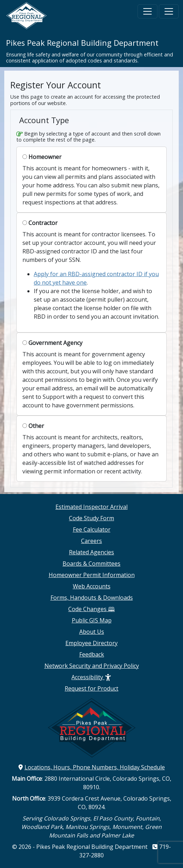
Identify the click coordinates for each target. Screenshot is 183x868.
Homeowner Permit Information (92, 575)
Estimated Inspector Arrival (91, 507)
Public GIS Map (92, 620)
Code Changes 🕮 (91, 609)
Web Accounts (92, 586)
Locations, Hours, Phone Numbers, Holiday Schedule (92, 767)
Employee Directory (91, 643)
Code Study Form (91, 518)
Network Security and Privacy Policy (92, 666)
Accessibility (91, 677)
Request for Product (91, 688)
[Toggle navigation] (147, 11)
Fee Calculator (92, 529)
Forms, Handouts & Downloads (92, 598)
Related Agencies (91, 552)
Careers (91, 541)
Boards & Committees (91, 564)
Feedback (92, 654)
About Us (92, 632)
